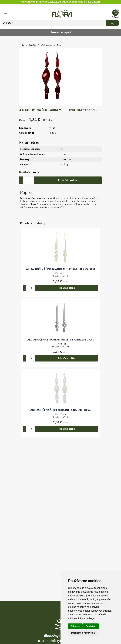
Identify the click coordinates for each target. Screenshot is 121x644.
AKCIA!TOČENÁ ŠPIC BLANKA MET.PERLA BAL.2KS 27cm (60, 269)
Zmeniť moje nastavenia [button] (83, 633)
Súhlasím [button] (75, 626)
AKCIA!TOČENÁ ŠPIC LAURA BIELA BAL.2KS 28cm (60, 410)
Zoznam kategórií (61, 32)
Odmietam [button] (91, 626)
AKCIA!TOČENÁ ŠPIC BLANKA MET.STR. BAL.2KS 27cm (60, 340)
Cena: (23, 120)
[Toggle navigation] (6, 14)
